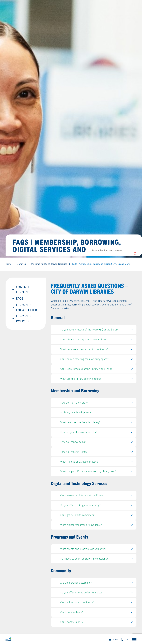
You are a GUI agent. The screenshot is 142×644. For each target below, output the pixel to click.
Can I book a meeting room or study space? (97, 360)
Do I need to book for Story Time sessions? (97, 559)
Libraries (21, 264)
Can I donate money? (97, 623)
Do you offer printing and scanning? (97, 506)
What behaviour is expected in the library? (97, 350)
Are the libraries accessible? (97, 583)
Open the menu (134, 640)
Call (127, 640)
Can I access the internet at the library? (97, 496)
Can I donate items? (97, 613)
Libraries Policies (24, 319)
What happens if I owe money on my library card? (97, 472)
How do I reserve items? (97, 453)
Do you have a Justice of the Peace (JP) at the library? (97, 330)
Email (116, 640)
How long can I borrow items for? (97, 433)
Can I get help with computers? (97, 516)
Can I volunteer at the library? (97, 603)
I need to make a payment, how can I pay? (97, 340)
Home (9, 264)
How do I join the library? (97, 403)
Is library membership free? (97, 413)
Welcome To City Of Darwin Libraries (49, 264)
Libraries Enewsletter (26, 307)
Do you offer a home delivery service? (97, 593)
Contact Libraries (24, 289)
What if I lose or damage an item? (97, 462)
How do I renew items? (97, 443)
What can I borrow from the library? (97, 423)
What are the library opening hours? (97, 380)
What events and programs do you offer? (97, 550)
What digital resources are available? (97, 526)
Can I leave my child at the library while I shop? (97, 370)
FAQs (20, 298)
